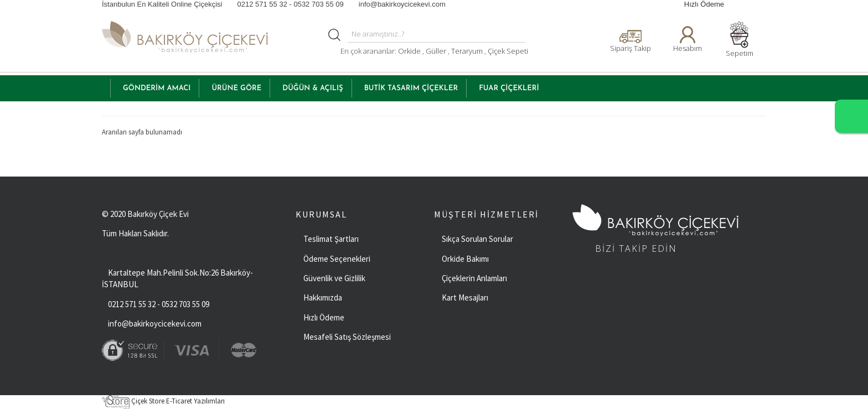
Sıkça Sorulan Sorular (477, 239)
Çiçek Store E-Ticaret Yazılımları (163, 401)
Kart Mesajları (465, 297)
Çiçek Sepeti (507, 51)
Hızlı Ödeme (704, 4)
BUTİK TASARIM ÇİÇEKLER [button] (411, 88)
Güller (437, 51)
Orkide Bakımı (465, 259)
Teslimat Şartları (331, 239)
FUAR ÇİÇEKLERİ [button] (509, 88)
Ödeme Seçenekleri (337, 259)
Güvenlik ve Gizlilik (334, 278)
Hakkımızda (323, 297)
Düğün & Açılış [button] (312, 88)
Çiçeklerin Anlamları (474, 278)
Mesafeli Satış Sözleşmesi (347, 337)
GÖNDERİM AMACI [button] (157, 88)
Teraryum (468, 51)
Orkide (409, 51)
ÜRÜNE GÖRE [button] (236, 88)
